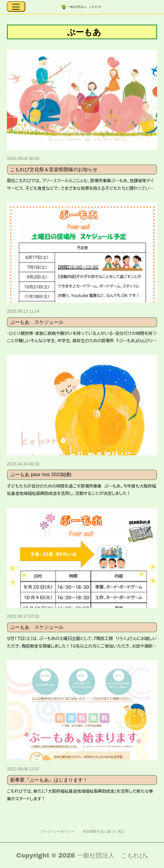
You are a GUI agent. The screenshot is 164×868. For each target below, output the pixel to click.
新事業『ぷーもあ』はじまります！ (49, 780)
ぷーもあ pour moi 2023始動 (41, 474)
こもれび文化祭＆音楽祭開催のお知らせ (54, 169)
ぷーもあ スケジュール (37, 322)
